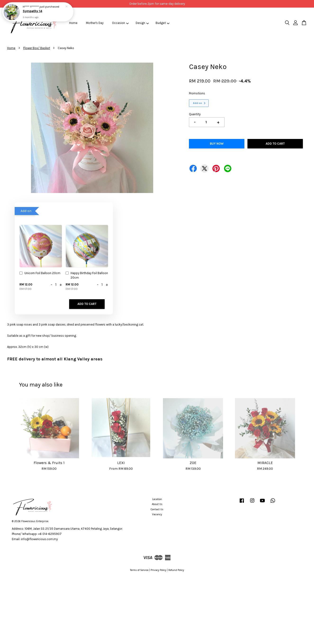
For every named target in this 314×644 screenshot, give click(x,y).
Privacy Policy (158, 570)
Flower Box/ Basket (37, 48)
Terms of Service (139, 570)
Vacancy (157, 514)
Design (142, 23)
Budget (163, 23)
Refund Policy (176, 570)
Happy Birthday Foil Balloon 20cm (87, 275)
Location (157, 499)
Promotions (197, 93)
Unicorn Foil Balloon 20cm (40, 274)
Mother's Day (95, 23)
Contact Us (157, 509)
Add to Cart (87, 304)
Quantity (195, 114)
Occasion (120, 23)
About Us (157, 504)
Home (73, 23)
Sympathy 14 (33, 11)
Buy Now (217, 144)
